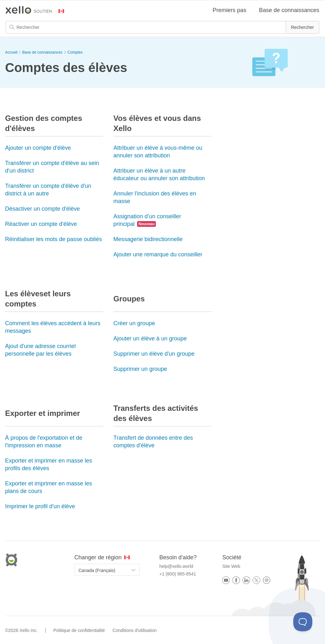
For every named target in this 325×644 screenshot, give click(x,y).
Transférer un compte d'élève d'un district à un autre (48, 190)
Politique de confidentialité (79, 630)
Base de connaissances (289, 10)
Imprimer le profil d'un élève (40, 506)
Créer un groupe (134, 323)
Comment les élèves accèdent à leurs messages (53, 327)
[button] (302, 27)
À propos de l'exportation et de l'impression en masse (44, 442)
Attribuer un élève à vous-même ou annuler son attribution (158, 152)
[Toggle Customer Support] (303, 622)
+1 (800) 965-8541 (178, 574)
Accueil (11, 52)
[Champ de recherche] (162, 27)
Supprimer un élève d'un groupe (154, 354)
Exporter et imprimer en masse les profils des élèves (49, 464)
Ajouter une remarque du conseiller (158, 254)
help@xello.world (176, 566)
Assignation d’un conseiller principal (147, 220)
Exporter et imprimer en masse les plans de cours (49, 487)
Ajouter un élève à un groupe (150, 338)
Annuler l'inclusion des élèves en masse (155, 197)
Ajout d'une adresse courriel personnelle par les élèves (40, 350)
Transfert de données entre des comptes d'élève (153, 442)
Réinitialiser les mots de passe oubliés (53, 239)
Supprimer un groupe (140, 369)
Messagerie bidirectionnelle (148, 239)
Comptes (75, 52)
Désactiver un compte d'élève (43, 209)
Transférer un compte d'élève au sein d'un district (52, 167)
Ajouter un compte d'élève (38, 148)
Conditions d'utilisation (135, 630)
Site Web (231, 566)
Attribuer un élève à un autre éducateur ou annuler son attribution (159, 174)
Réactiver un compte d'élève (41, 224)
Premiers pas (229, 10)
